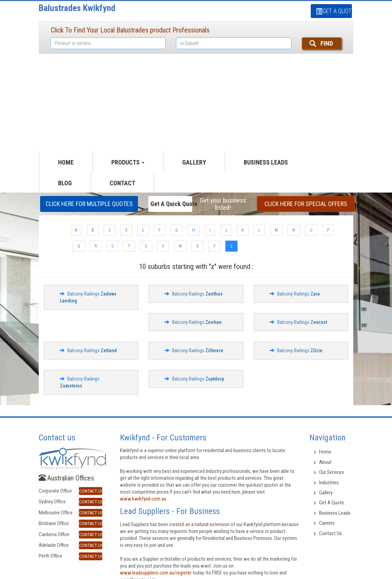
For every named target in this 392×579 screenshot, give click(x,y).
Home (325, 452)
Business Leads (266, 162)
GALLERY (194, 162)
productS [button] (128, 162)
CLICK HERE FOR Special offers (306, 204)
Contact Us (330, 533)
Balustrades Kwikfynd (77, 8)
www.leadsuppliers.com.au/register (156, 573)
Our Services (332, 472)
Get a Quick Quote (171, 204)
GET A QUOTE (334, 11)
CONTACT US (91, 491)
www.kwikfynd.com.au (143, 499)
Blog (65, 183)
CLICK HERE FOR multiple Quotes (89, 204)
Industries (329, 483)
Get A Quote (332, 503)
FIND (321, 43)
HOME (66, 162)
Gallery (326, 493)
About (325, 462)
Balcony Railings (197, 294)
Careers (327, 523)
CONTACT (122, 183)
